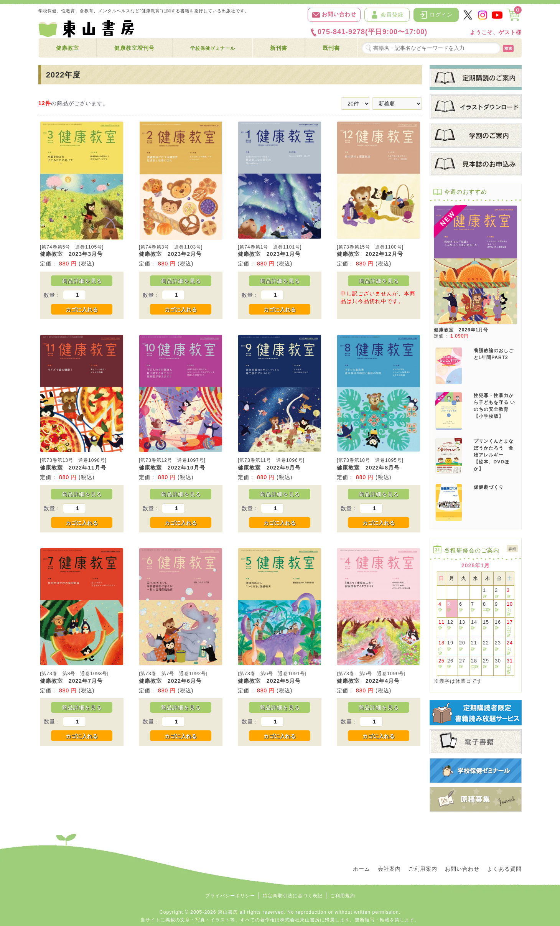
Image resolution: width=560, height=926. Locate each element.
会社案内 (389, 869)
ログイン (436, 15)
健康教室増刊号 (134, 48)
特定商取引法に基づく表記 (293, 896)
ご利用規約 (343, 896)
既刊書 (331, 48)
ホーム (362, 869)
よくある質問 (504, 869)
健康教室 (68, 48)
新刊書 (279, 48)
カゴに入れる (82, 310)
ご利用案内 (423, 869)
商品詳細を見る (82, 281)
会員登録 (387, 15)
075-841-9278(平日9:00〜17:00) (368, 32)
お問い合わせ (334, 15)
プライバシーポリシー (230, 896)
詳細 (512, 549)
